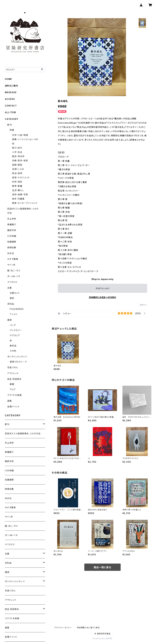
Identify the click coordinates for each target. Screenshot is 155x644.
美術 (12, 298)
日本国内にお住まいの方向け (102, 297)
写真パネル (13, 367)
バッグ (13, 325)
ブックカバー (16, 330)
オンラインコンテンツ (17, 357)
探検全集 (12, 247)
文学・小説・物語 (20, 135)
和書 (12, 130)
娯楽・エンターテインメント (25, 203)
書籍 (12, 384)
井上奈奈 (12, 219)
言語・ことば (18, 169)
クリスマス (12, 282)
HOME (8, 79)
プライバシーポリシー (63, 628)
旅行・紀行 (17, 148)
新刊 (10, 125)
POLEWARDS (17, 309)
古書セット (15, 293)
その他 (13, 351)
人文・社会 (17, 152)
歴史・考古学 (18, 156)
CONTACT (11, 106)
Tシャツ (13, 314)
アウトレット (13, 373)
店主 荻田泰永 (14, 379)
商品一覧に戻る (102, 567)
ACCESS (10, 99)
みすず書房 (13, 259)
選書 (10, 401)
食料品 (13, 346)
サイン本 (11, 265)
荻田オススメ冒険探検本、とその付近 (23, 433)
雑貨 (10, 320)
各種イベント (13, 407)
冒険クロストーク (18, 362)
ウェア (13, 389)
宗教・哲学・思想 (20, 161)
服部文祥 (12, 230)
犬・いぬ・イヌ (14, 276)
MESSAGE (11, 92)
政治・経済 (17, 173)
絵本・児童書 (18, 199)
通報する (143, 305)
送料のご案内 (11, 86)
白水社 (11, 253)
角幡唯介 (12, 224)
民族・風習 (17, 165)
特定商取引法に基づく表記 (88, 628)
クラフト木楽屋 (15, 395)
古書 (10, 288)
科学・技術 (17, 182)
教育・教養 (17, 186)
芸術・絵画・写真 (20, 194)
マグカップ (15, 335)
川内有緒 (12, 236)
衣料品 (11, 304)
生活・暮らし (18, 190)
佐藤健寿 (12, 242)
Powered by (102, 638)
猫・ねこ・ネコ (14, 270)
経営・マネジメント (21, 177)
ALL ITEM (10, 112)
